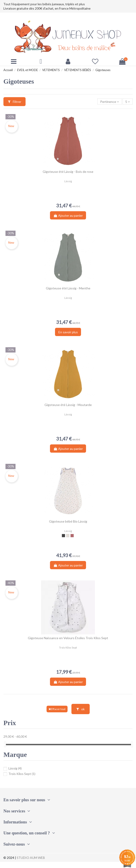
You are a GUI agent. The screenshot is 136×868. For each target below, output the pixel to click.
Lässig (13, 768)
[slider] (5, 744)
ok (81, 709)
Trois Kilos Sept (19, 774)
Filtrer (15, 102)
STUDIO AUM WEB (31, 858)
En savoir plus (68, 332)
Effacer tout (57, 709)
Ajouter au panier (68, 215)
